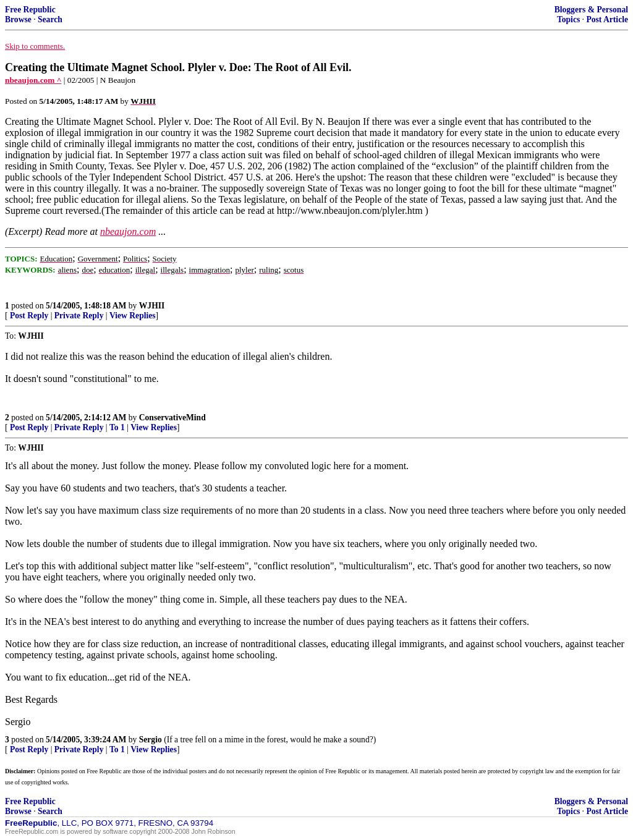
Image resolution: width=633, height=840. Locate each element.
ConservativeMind (172, 418)
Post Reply (29, 316)
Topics (568, 19)
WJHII (152, 306)
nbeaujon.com (128, 231)
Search (50, 19)
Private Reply (79, 316)
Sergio (151, 740)
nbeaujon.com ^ (33, 80)
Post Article (607, 19)
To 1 (117, 427)
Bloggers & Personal (591, 10)
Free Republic (30, 10)
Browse (18, 19)
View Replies (133, 316)
